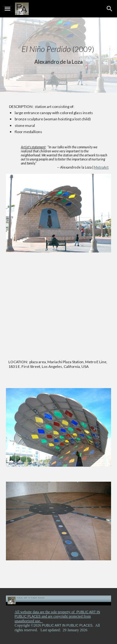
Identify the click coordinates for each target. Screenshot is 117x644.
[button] (7, 9)
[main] (59, 55)
